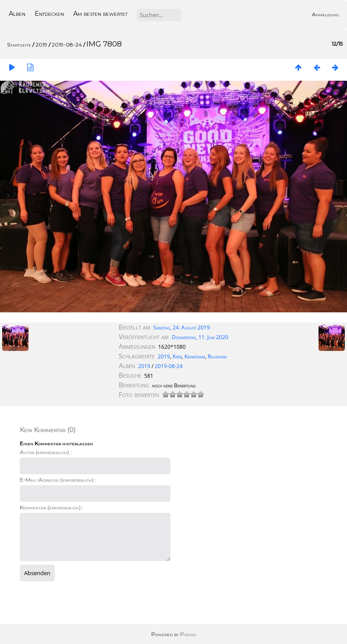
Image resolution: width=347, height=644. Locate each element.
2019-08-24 (67, 45)
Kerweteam (195, 356)
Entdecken (49, 14)
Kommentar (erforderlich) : (51, 507)
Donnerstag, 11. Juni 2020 (200, 337)
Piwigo (188, 634)
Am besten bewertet (100, 14)
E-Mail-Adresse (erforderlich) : (58, 480)
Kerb (177, 356)
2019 (41, 45)
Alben (17, 14)
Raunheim (217, 356)
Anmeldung (326, 14)
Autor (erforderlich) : (46, 452)
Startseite (19, 45)
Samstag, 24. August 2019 (182, 327)
